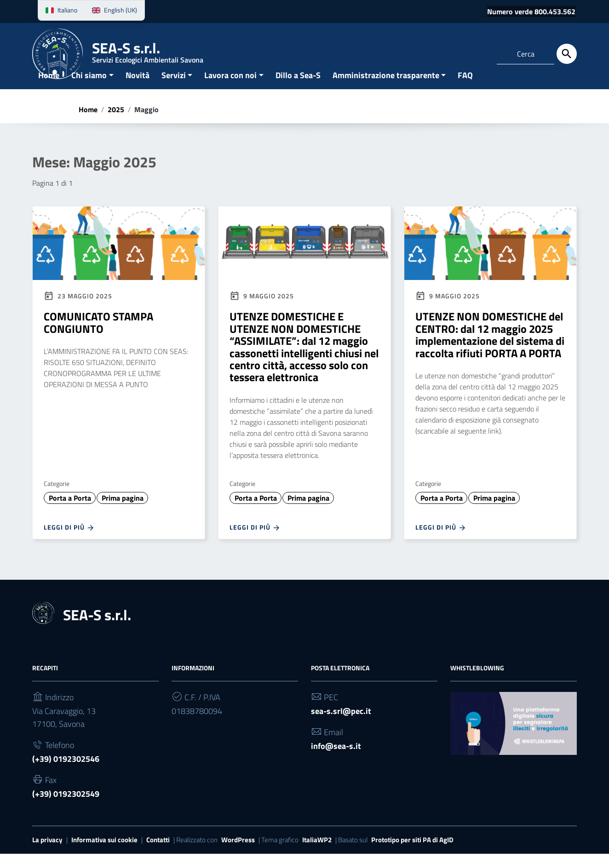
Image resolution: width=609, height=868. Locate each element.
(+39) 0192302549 (66, 808)
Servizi (174, 89)
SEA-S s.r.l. (148, 53)
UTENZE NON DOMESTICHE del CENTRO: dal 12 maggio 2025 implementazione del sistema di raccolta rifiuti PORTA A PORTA (490, 349)
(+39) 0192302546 (66, 773)
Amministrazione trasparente (386, 89)
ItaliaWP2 (317, 854)
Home (49, 89)
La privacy (47, 854)
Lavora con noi (230, 89)
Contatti (158, 854)
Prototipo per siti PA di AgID (412, 854)
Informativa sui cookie (104, 854)
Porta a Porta (70, 512)
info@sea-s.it (336, 760)
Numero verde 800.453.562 (531, 11)
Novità (138, 89)
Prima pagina (123, 512)
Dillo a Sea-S (298, 89)
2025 (116, 123)
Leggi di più (69, 542)
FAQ (465, 89)
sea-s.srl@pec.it (341, 725)
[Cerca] (567, 54)
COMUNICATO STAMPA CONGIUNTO (98, 337)
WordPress (238, 854)
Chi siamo (89, 89)
